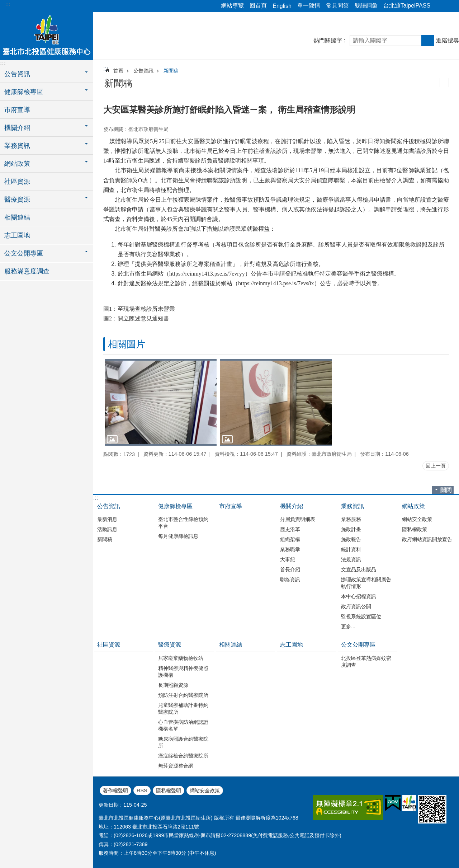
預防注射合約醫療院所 (183, 695)
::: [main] (106, 69)
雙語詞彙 (366, 6)
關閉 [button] (446, 490)
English (282, 6)
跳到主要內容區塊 (4, 4)
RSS (142, 790)
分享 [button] (439, 6)
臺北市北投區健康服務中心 (47, 35)
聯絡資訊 (290, 580)
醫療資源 (170, 645)
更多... (348, 627)
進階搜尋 (448, 40)
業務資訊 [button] (17, 146)
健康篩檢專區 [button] (24, 92)
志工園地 (17, 235)
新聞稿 (171, 71)
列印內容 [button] (444, 83)
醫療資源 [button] (17, 200)
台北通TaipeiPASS (407, 6)
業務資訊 (352, 506)
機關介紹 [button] (17, 128)
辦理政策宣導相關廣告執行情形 (366, 583)
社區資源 (17, 182)
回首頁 (258, 6)
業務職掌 (290, 549)
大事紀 (288, 559)
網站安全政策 (417, 519)
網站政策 (413, 506)
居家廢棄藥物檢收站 (181, 658)
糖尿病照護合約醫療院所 (183, 742)
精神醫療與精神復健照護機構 (183, 672)
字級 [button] (449, 6)
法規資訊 (351, 559)
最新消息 (107, 519)
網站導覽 (232, 6)
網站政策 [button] (17, 164)
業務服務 (351, 519)
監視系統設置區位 (361, 616)
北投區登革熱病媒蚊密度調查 (366, 661)
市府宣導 (17, 110)
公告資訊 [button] (17, 74)
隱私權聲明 (169, 790)
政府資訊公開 (356, 606)
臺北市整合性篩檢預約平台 (183, 523)
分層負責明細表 (298, 519)
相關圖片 (127, 344)
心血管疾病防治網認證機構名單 (183, 725)
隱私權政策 (415, 529)
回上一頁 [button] (436, 466)
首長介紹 (290, 569)
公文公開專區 (358, 645)
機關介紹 (292, 506)
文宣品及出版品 (359, 569)
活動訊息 (107, 529)
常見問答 (337, 6)
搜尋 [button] (428, 41)
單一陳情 (309, 6)
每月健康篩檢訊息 (178, 536)
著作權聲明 (115, 790)
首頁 (118, 71)
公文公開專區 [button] (24, 253)
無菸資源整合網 (176, 766)
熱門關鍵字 (328, 40)
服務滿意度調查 (27, 271)
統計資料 (351, 549)
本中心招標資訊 (359, 596)
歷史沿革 (290, 529)
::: (8, 4)
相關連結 (17, 217)
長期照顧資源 (173, 685)
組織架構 (290, 539)
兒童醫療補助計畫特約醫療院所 (183, 709)
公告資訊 (143, 71)
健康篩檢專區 (175, 506)
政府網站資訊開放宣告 (427, 539)
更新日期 (109, 805)
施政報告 (351, 539)
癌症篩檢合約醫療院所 (183, 756)
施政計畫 (351, 529)
